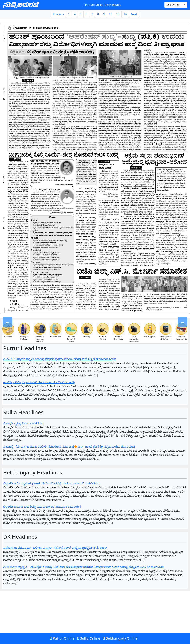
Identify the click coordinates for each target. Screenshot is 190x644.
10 (111, 14)
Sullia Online (89, 638)
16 (125, 14)
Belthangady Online (120, 638)
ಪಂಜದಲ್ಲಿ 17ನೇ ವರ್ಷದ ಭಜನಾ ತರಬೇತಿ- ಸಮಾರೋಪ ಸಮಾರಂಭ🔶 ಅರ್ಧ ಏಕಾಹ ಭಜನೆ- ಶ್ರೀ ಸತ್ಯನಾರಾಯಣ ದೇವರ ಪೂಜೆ (69, 447)
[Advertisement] (95, 619)
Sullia (98, 5)
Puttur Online (62, 638)
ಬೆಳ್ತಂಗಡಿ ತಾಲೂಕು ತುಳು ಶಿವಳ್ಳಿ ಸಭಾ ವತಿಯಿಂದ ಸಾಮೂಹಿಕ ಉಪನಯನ (42, 507)
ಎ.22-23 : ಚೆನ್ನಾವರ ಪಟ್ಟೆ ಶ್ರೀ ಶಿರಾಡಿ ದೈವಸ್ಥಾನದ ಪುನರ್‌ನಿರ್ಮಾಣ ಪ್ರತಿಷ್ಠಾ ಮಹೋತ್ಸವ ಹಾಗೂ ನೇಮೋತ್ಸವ (60, 359)
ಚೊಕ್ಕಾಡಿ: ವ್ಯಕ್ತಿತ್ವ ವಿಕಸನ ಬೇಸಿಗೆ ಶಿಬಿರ (23, 423)
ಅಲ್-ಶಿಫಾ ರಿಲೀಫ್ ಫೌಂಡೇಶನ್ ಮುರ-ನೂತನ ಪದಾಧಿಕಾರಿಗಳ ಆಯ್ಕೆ (39, 382)
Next (134, 14)
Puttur (88, 5)
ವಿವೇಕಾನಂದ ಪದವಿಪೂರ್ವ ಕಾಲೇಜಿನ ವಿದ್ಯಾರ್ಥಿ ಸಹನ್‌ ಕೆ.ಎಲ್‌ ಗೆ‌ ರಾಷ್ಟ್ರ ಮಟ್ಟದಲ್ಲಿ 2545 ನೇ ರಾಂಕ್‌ (55, 548)
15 (118, 14)
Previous (58, 14)
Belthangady (112, 5)
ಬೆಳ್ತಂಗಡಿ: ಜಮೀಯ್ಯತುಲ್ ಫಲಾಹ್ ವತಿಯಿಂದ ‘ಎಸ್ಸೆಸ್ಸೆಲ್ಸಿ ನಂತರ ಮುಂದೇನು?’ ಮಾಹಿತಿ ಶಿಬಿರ (51, 483)
